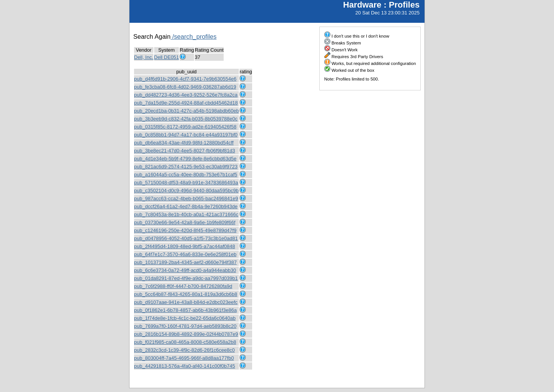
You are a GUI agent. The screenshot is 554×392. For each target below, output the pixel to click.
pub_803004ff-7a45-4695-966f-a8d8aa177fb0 (184, 358)
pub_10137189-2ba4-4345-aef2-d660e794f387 (185, 262)
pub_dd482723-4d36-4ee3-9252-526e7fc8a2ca (186, 95)
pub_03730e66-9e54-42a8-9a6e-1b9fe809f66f (185, 222)
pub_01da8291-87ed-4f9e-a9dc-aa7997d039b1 (186, 278)
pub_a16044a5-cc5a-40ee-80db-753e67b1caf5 (186, 175)
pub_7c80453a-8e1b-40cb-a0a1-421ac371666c (186, 214)
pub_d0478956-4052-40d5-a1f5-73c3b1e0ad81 (186, 238)
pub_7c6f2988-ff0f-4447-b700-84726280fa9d (183, 286)
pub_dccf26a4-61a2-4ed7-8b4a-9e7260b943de (186, 206)
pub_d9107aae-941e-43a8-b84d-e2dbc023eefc (186, 302)
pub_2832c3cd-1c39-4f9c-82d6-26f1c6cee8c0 (184, 350)
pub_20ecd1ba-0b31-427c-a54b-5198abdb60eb (186, 111)
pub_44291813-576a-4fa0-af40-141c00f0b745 (185, 366)
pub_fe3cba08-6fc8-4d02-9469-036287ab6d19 (185, 87)
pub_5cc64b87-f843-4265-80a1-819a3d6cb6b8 (186, 294)
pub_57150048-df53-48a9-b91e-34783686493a (186, 183)
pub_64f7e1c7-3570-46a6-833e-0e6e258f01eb (185, 254)
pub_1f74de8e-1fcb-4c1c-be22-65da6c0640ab (185, 318)
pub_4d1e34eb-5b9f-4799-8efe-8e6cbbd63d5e (185, 159)
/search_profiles (193, 36)
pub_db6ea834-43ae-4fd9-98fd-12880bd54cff (184, 143)
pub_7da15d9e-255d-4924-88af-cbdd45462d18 (186, 103)
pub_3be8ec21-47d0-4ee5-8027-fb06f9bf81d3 (185, 151)
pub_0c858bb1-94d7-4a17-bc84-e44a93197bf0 (186, 135)
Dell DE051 (167, 57)
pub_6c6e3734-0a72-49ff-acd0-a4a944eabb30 (185, 270)
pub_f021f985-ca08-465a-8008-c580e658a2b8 (185, 342)
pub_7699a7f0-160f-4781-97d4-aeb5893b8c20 (185, 326)
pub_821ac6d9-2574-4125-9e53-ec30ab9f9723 (186, 167)
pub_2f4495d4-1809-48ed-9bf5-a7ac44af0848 (185, 246)
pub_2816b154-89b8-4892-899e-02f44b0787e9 (186, 334)
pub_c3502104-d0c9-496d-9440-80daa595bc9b (186, 190)
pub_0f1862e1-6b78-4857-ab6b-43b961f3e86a (185, 310)
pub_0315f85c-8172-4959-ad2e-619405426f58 (185, 127)
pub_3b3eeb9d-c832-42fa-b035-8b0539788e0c (186, 119)
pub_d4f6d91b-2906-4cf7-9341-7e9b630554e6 (185, 79)
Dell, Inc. (144, 57)
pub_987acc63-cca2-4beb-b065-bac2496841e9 (186, 198)
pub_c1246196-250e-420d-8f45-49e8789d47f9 (185, 230)
